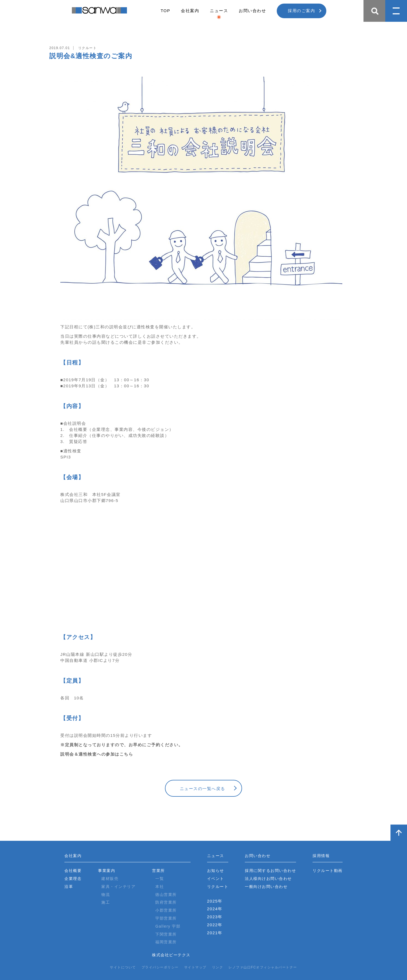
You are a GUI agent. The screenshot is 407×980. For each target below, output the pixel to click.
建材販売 (110, 879)
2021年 (215, 933)
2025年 (215, 901)
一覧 (160, 879)
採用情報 (321, 856)
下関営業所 (166, 934)
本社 (160, 887)
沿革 (69, 887)
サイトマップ (195, 967)
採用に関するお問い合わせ (270, 871)
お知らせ (216, 871)
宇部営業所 (166, 918)
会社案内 (190, 11)
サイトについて (123, 967)
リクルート (218, 887)
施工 (106, 902)
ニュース (219, 11)
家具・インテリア (118, 887)
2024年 (215, 909)
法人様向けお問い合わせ (268, 879)
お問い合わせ (252, 11)
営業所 (158, 871)
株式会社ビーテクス (171, 955)
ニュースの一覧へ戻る (203, 789)
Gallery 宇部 (168, 926)
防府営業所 (166, 902)
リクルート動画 (328, 871)
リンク (218, 967)
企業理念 (73, 879)
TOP (165, 11)
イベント (216, 879)
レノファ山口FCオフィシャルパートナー (263, 967)
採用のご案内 (301, 11)
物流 (106, 895)
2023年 (215, 917)
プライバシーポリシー (160, 967)
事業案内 (107, 871)
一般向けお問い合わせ (266, 887)
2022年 (215, 925)
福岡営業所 (166, 942)
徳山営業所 (166, 895)
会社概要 (73, 871)
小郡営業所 (166, 910)
